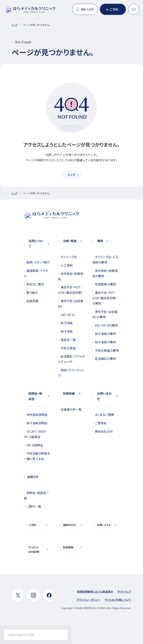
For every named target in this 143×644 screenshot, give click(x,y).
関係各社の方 (104, 431)
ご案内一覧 (34, 506)
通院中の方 (69, 525)
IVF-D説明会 (35, 445)
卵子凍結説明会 (37, 423)
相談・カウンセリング (71, 373)
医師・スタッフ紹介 (38, 262)
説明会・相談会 (35, 396)
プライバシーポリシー (88, 600)
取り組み (32, 293)
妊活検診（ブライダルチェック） (71, 359)
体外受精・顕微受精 (71, 276)
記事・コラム (104, 525)
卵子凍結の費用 (105, 334)
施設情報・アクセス (36, 273)
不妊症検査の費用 (107, 350)
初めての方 (87, 9)
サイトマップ (124, 592)
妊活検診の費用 (105, 359)
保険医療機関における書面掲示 (95, 592)
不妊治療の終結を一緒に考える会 (37, 456)
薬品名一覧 (68, 340)
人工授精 (67, 265)
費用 (100, 241)
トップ (15, 25)
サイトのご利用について (118, 600)
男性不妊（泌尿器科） (71, 304)
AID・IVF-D (68, 315)
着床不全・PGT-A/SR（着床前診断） (70, 290)
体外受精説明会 (37, 415)
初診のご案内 (35, 284)
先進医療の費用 (105, 284)
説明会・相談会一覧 (36, 495)
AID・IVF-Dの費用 (106, 325)
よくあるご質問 (104, 415)
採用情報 (68, 547)
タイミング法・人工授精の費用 (105, 259)
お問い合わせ (104, 396)
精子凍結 (67, 331)
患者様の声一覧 (71, 409)
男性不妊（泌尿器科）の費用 (105, 314)
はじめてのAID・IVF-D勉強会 (35, 434)
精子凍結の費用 (105, 342)
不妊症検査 (68, 348)
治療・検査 (70, 241)
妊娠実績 (32, 301)
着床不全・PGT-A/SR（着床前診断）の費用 (105, 298)
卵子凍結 (67, 323)
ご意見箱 (101, 423)
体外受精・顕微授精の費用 (105, 273)
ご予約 (114, 9)
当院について (36, 243)
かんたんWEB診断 (34, 549)
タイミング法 (69, 257)
